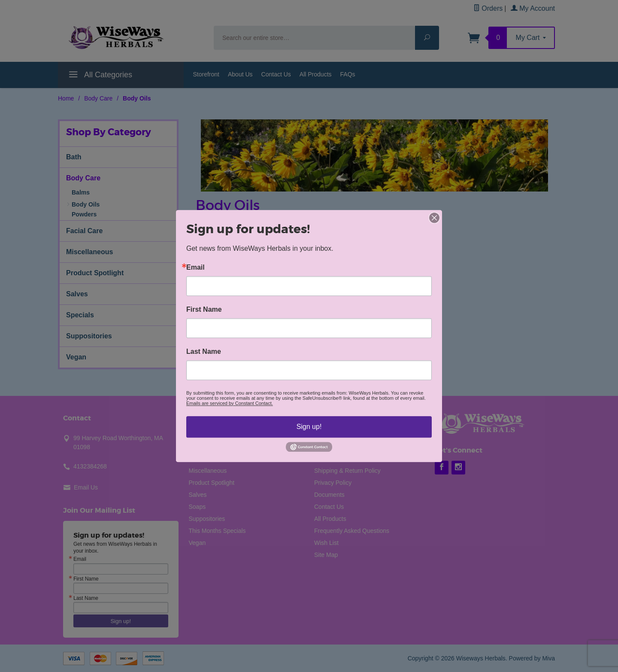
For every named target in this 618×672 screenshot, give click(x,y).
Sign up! (309, 427)
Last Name (204, 352)
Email (195, 268)
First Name (204, 310)
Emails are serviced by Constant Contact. (230, 403)
